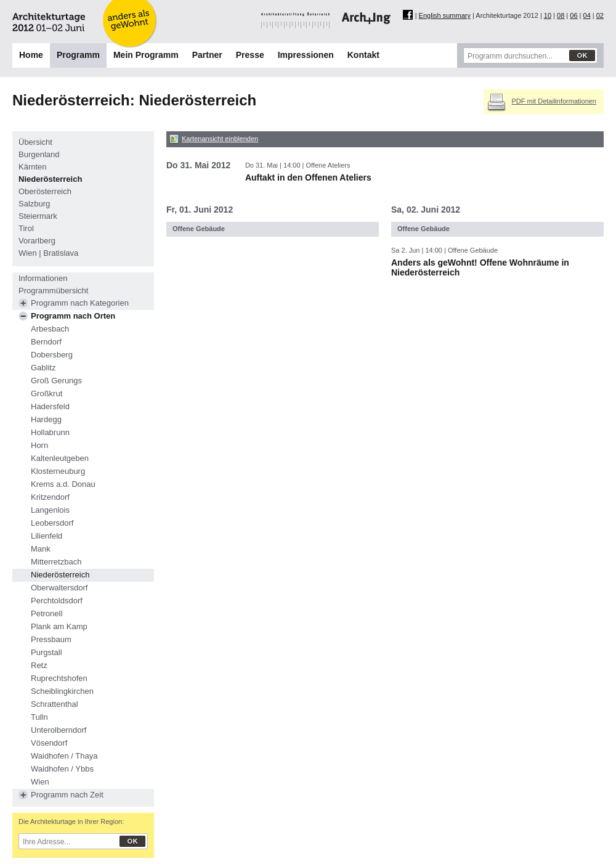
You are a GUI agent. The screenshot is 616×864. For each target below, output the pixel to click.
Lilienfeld (47, 536)
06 (573, 15)
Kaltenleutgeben (60, 458)
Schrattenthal (55, 704)
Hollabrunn (50, 432)
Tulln (39, 717)
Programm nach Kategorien (80, 303)
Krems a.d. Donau (63, 484)
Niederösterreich (50, 179)
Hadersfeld (50, 406)
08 (561, 15)
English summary (445, 15)
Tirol (26, 228)
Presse (250, 55)
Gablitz (43, 368)
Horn (39, 445)
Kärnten (33, 167)
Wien (40, 782)
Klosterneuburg (58, 471)
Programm (78, 55)
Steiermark (38, 216)
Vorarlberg (37, 241)
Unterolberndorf (59, 730)
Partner (207, 55)
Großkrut (47, 393)
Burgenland (39, 154)
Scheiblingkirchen (62, 691)
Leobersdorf (52, 523)
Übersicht (35, 142)
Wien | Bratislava (48, 253)
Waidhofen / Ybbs (62, 769)
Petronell (47, 613)
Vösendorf (49, 743)
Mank (41, 549)
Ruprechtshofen (59, 678)
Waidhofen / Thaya (64, 756)
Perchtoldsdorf (57, 601)
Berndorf (46, 342)
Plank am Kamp (59, 626)
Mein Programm (146, 55)
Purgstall (47, 652)
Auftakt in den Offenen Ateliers (308, 177)
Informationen (43, 278)
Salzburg (34, 204)
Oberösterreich (45, 191)
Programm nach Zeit (67, 795)
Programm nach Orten (73, 316)
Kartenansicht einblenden (220, 139)
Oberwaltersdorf (59, 588)
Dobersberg (52, 355)
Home (31, 55)
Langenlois (50, 510)
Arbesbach (50, 329)
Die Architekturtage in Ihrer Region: (71, 821)
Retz (39, 665)
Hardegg (46, 419)
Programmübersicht (53, 291)
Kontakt (363, 55)
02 (600, 15)
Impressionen (306, 55)
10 (548, 15)
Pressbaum (51, 639)
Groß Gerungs (56, 381)
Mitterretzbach (56, 562)
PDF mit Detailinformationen (554, 101)
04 (587, 15)
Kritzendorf (50, 497)
